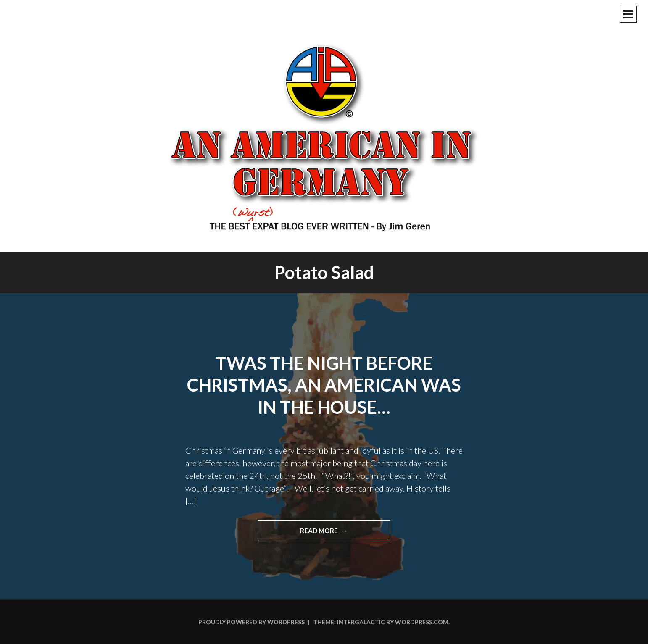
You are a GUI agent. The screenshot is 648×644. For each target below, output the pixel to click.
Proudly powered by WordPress (252, 622)
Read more (339, 534)
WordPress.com (422, 622)
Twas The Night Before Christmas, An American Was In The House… (324, 385)
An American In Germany (324, 137)
